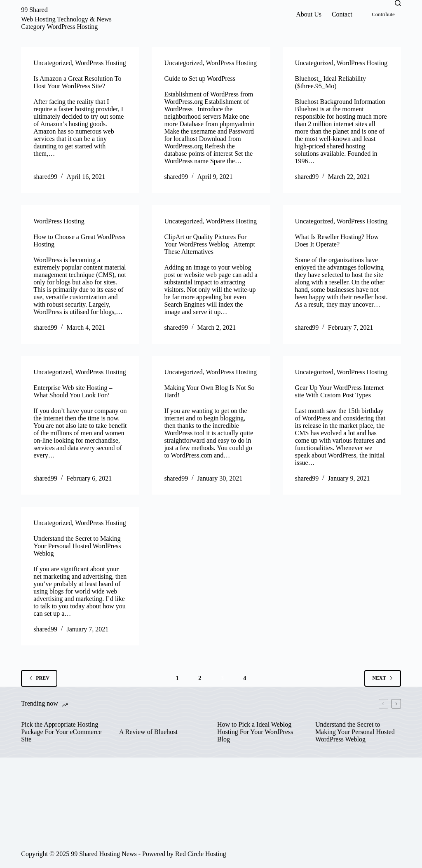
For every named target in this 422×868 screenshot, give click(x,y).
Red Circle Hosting (201, 854)
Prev (39, 678)
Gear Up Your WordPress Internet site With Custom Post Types (340, 391)
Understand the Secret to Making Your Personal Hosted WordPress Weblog (77, 546)
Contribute (383, 14)
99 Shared (34, 10)
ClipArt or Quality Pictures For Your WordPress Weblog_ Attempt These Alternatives (210, 244)
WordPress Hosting (101, 63)
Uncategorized (53, 63)
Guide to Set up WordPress (200, 79)
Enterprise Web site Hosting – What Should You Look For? (73, 391)
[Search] (398, 3)
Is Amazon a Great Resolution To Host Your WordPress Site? (77, 82)
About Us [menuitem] (309, 14)
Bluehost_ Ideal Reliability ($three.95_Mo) (331, 82)
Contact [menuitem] (342, 14)
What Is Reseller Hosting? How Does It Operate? (337, 240)
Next (382, 678)
